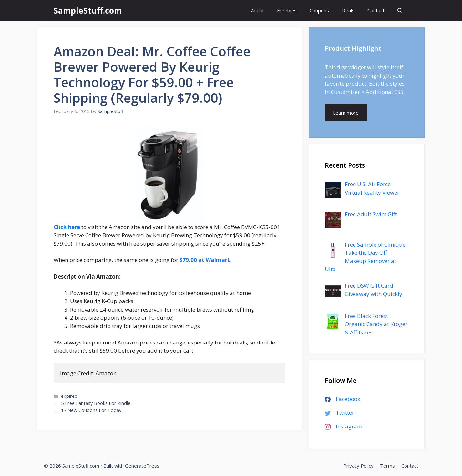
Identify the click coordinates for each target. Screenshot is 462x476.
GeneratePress (142, 466)
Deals (348, 10)
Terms (387, 466)
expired (69, 396)
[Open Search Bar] (400, 11)
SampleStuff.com (88, 10)
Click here (67, 227)
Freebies (287, 10)
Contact (376, 10)
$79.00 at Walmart (205, 260)
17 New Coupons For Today (91, 410)
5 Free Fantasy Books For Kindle (96, 403)
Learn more (346, 113)
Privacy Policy (358, 466)
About (257, 10)
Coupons (319, 10)
